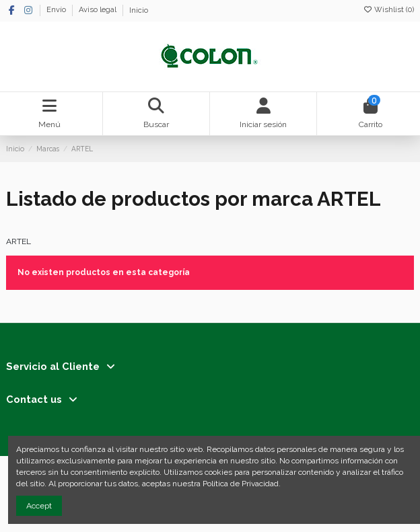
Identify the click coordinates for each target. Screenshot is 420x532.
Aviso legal (99, 10)
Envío (57, 10)
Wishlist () (388, 10)
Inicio (139, 10)
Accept (39, 506)
